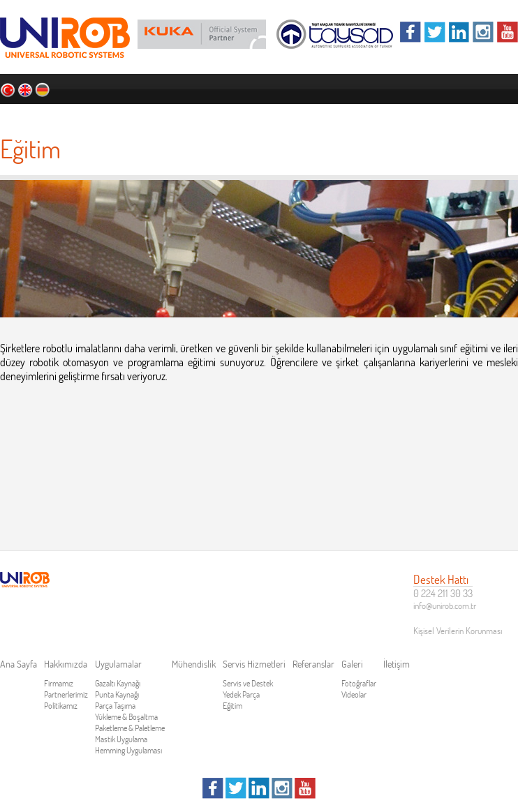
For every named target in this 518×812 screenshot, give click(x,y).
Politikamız (61, 706)
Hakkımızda (119, 115)
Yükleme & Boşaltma (126, 717)
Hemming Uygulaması (128, 750)
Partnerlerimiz (66, 694)
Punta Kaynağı (117, 694)
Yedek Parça (241, 694)
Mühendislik (251, 115)
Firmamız (59, 683)
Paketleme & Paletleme (130, 728)
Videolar (354, 694)
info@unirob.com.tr (445, 606)
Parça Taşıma (115, 706)
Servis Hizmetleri (328, 115)
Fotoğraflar (359, 683)
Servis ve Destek (248, 683)
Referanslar (404, 115)
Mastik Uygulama (121, 739)
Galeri (455, 115)
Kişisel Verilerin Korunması (458, 631)
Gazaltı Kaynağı (118, 683)
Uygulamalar (185, 115)
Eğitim (232, 706)
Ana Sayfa (60, 115)
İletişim (496, 115)
